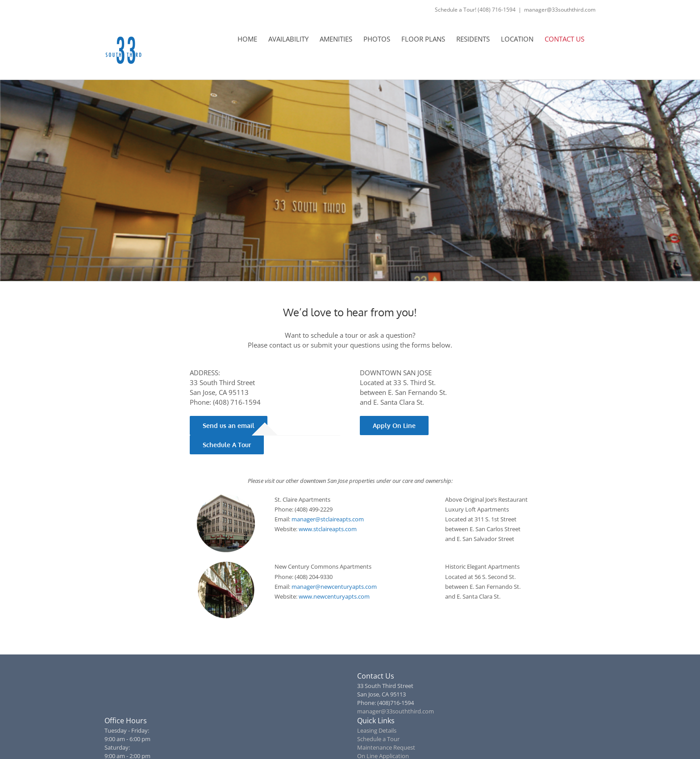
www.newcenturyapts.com (334, 596)
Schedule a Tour (378, 739)
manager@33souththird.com (560, 10)
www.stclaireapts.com (328, 529)
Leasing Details (377, 730)
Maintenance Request (386, 747)
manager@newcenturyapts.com (334, 587)
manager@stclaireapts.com (328, 519)
